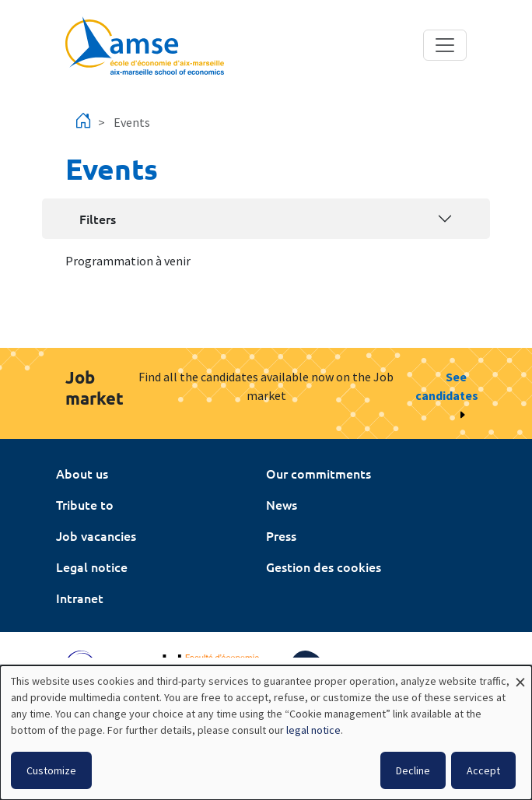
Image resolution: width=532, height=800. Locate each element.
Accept (483, 770)
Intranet (80, 598)
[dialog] (266, 733)
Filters (98, 219)
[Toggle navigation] (445, 45)
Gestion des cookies (324, 567)
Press (281, 535)
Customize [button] (51, 770)
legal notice (313, 730)
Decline (413, 770)
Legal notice (92, 567)
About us (82, 473)
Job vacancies (96, 535)
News (282, 504)
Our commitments (318, 473)
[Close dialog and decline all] (520, 675)
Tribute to (85, 504)
